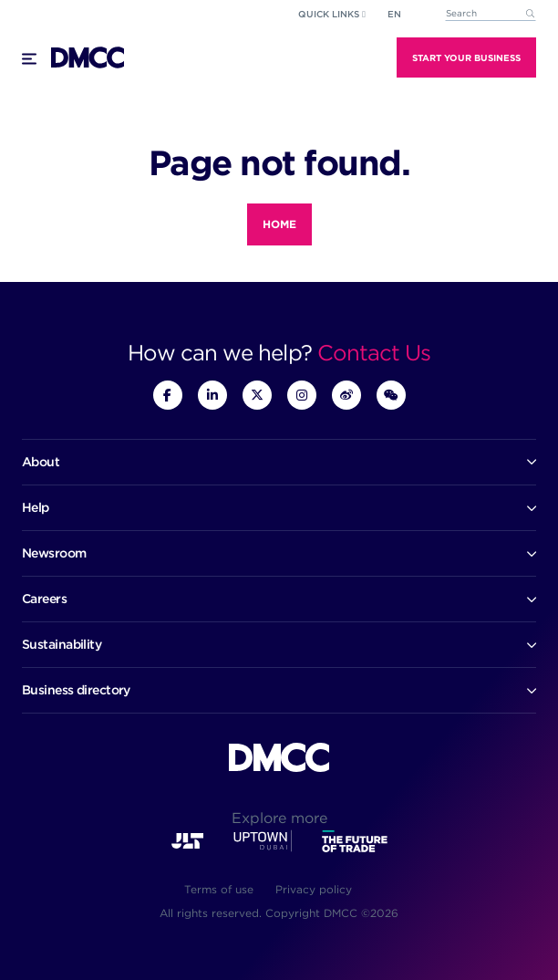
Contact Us (374, 353)
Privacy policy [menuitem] (314, 889)
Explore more (279, 818)
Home (279, 224)
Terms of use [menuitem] (219, 889)
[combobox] (491, 14)
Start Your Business (466, 57)
